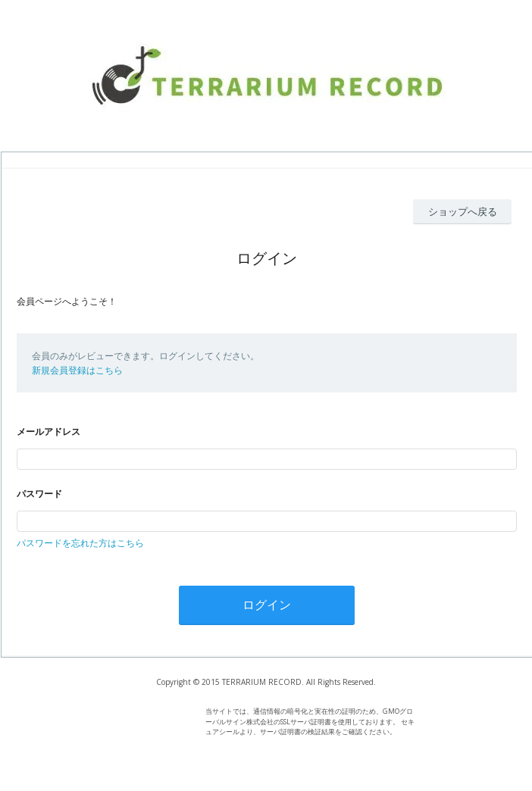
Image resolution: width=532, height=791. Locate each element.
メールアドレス (49, 431)
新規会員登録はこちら (77, 370)
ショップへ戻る (463, 211)
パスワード (39, 494)
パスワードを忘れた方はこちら (80, 543)
